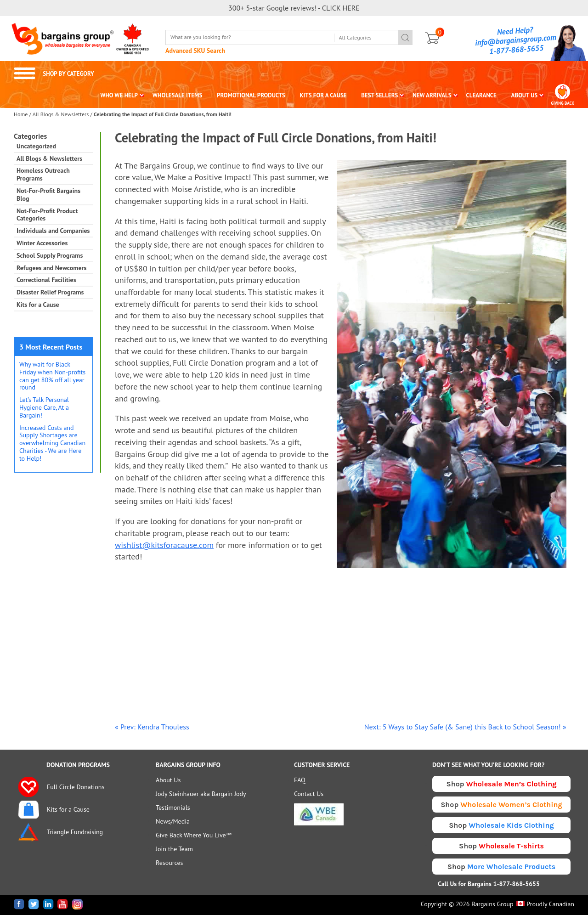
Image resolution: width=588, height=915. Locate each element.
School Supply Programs (50, 256)
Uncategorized (36, 146)
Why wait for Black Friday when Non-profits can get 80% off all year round (52, 376)
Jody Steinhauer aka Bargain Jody (201, 794)
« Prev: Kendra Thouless (152, 727)
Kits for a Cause (38, 305)
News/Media (173, 821)
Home (21, 114)
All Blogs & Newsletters (61, 114)
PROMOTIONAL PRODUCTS (251, 95)
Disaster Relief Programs (50, 292)
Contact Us (309, 794)
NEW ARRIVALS (432, 95)
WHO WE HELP (119, 95)
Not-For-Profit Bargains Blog (48, 195)
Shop (502, 784)
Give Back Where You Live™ (194, 835)
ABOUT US (525, 95)
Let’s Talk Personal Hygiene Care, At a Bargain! (44, 407)
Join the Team (174, 849)
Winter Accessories (42, 243)
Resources (169, 863)
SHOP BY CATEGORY (54, 74)
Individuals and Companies (53, 231)
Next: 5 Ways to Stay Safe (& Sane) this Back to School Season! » (465, 727)
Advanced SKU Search (195, 51)
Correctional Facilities (46, 280)
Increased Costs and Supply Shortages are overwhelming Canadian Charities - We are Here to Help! (52, 443)
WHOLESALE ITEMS (178, 95)
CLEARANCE (481, 95)
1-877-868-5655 (516, 50)
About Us (168, 780)
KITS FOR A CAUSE (323, 95)
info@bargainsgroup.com (516, 40)
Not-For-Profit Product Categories (47, 215)
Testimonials (173, 808)
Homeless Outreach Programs (43, 175)
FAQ (300, 780)
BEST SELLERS (379, 95)
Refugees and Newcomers (51, 268)
